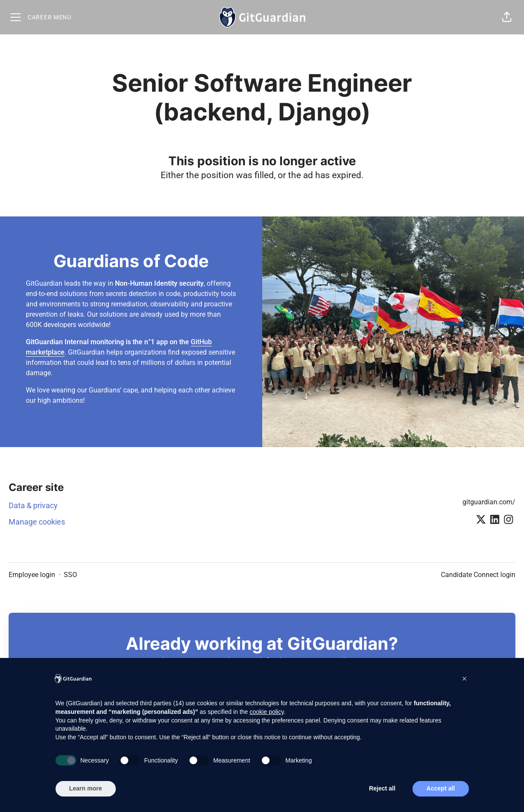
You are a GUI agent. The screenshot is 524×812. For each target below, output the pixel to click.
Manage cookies (37, 522)
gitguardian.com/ (489, 502)
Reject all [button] (382, 788)
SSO (70, 575)
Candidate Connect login (478, 575)
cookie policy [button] (267, 712)
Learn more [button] (86, 788)
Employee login (32, 575)
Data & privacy (33, 505)
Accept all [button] (440, 788)
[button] (507, 17)
